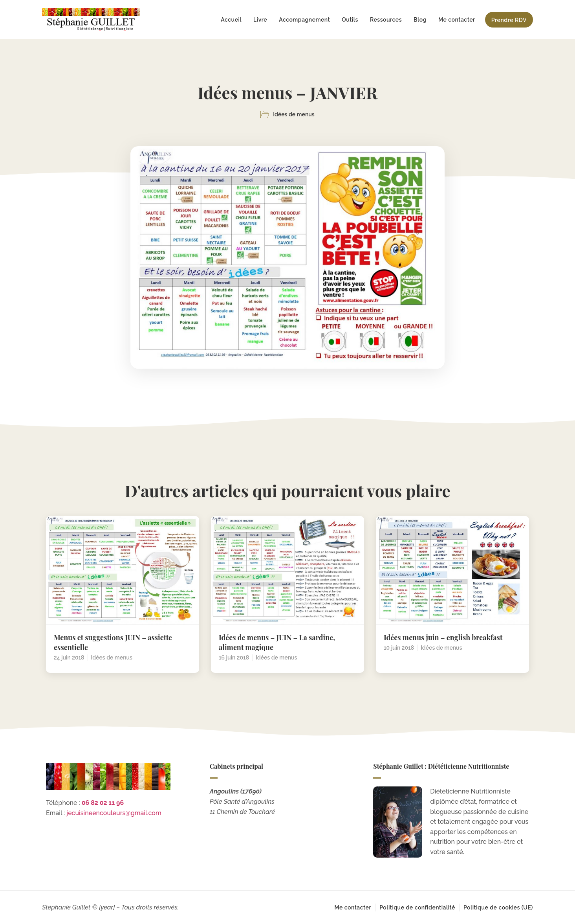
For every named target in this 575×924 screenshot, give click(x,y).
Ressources (386, 20)
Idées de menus (294, 114)
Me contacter (457, 20)
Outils (350, 20)
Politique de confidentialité (417, 907)
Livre (260, 20)
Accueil (231, 20)
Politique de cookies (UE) (498, 907)
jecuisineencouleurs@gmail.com (114, 813)
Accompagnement (304, 20)
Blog (420, 20)
